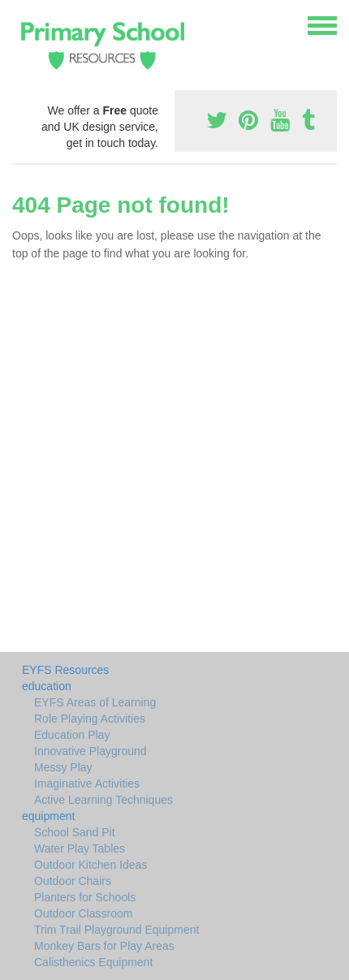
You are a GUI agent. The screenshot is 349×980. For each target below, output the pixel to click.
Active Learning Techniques (103, 800)
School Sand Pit (75, 832)
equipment (48, 816)
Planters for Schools (85, 897)
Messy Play (63, 767)
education (47, 686)
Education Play (72, 735)
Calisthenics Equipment (93, 962)
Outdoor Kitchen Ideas (90, 865)
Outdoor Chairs (73, 881)
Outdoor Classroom (83, 913)
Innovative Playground (90, 751)
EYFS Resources (65, 670)
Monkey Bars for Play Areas (104, 946)
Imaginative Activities (87, 784)
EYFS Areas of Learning (95, 702)
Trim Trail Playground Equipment (116, 930)
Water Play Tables (80, 848)
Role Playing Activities (90, 719)
